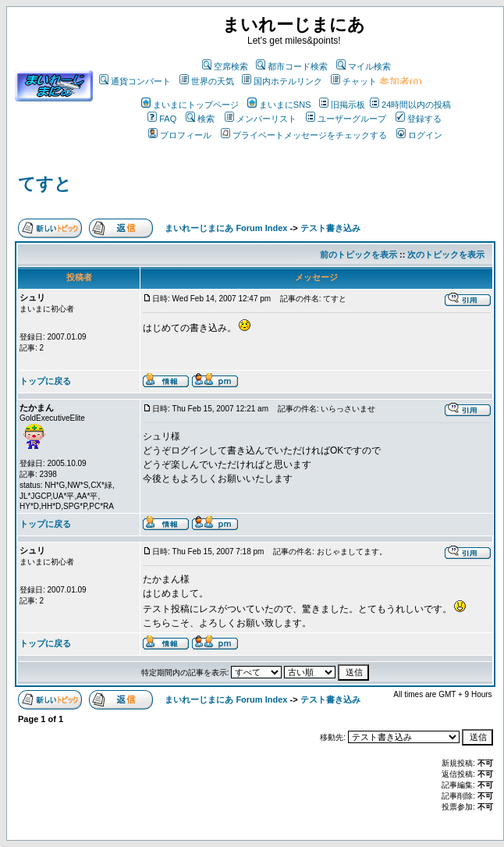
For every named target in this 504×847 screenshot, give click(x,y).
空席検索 (225, 66)
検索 (200, 119)
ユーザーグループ (346, 119)
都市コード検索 (292, 66)
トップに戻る (45, 381)
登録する (419, 119)
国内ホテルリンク (282, 81)
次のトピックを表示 (446, 254)
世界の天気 (207, 81)
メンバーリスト (261, 119)
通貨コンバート (135, 81)
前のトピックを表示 (358, 254)
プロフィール (180, 135)
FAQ (162, 119)
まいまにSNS (279, 105)
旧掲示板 (342, 105)
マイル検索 (364, 66)
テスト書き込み (330, 228)
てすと (45, 184)
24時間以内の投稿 (410, 105)
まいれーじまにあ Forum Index (226, 228)
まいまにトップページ (190, 105)
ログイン (419, 135)
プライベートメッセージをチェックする (304, 135)
